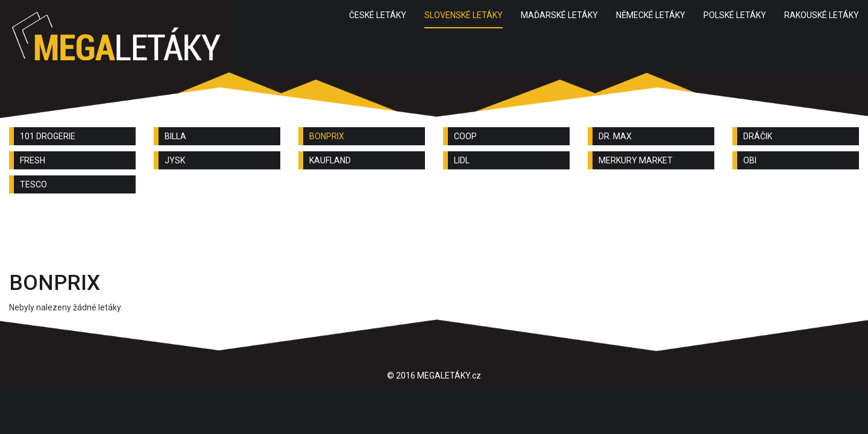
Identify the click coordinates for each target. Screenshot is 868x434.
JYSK (175, 160)
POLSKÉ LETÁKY (735, 15)
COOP (465, 136)
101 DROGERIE (48, 136)
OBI (750, 160)
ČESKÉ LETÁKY (378, 15)
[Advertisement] (434, 236)
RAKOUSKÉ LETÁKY (822, 15)
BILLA (175, 136)
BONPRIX (327, 136)
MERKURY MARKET (636, 160)
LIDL (462, 160)
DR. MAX (615, 136)
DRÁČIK (758, 136)
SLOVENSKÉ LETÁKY (464, 15)
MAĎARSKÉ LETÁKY (559, 15)
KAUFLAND (330, 160)
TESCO (33, 184)
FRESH (33, 160)
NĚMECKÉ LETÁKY (651, 15)
